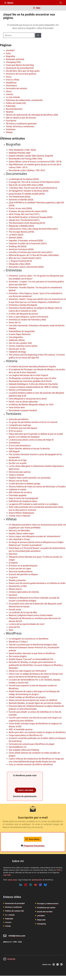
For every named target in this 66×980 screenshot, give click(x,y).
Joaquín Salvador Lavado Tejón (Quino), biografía (31, 156)
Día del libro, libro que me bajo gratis (23, 71)
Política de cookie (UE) (16, 103)
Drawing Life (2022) (18, 246)
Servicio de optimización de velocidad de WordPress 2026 (32, 115)
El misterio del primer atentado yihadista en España (32, 366)
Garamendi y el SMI (18, 586)
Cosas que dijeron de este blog (20, 65)
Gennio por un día (17, 349)
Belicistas (13, 554)
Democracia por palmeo (20, 472)
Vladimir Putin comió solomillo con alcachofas (30, 478)
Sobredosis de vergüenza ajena (23, 501)
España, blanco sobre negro (21, 533)
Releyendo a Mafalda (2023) (21, 226)
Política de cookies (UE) (15, 911)
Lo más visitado (13, 97)
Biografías (10, 56)
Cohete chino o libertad (19, 516)
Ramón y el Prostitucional (20, 390)
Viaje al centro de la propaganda (23, 498)
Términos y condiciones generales (21, 123)
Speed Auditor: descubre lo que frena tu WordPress (32, 653)
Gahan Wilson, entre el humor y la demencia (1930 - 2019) (35, 162)
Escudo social (15, 609)
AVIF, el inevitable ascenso (21, 729)
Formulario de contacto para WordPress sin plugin (32, 744)
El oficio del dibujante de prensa (23, 314)
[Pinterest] (26, 885)
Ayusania (13, 595)
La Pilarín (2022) (16, 235)
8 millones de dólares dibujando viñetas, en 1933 (31, 404)
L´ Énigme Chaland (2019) (20, 261)
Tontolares (11, 129)
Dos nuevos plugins (18, 656)
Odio (11, 630)
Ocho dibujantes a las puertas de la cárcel (28, 399)
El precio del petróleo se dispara (23, 574)
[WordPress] (31, 885)
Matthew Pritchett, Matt (20, 153)
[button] (61, 3)
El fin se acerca (15, 431)
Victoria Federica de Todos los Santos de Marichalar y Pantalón (37, 486)
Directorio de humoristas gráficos (21, 74)
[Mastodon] (40, 885)
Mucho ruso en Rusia (18, 481)
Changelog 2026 (13, 62)
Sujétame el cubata (17, 489)
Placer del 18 (15, 322)
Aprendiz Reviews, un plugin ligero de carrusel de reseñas (35, 703)
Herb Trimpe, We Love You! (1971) (24, 214)
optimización (37, 880)
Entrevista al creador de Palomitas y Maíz (27, 320)
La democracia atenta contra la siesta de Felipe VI (31, 440)
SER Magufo (14, 451)
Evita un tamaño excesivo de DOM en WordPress (31, 764)
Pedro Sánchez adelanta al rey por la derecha (29, 448)
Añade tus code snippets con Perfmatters (28, 671)
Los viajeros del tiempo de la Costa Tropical (28, 375)
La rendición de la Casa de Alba (23, 612)
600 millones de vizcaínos (20, 492)
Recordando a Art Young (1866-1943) (25, 159)
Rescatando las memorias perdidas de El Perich (30, 381)
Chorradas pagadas (18, 495)
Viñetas (9, 132)
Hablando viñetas (17, 340)
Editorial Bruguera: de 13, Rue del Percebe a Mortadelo (34, 255)
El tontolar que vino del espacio (23, 428)
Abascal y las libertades (19, 530)
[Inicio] (6, 9)
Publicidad (11, 106)
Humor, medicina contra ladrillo (23, 346)
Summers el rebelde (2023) (21, 200)
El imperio (13, 563)
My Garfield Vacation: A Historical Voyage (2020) (31, 217)
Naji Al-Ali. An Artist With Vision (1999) (26, 185)
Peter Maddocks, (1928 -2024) (22, 150)
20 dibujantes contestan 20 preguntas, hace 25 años (33, 378)
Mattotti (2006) (16, 238)
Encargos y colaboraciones (48, 903)
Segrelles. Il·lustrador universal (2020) (26, 240)
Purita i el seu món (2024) (20, 208)
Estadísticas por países (46, 907)
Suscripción (11, 121)
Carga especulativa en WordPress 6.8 (26, 735)
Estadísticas (11, 83)
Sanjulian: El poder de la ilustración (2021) (28, 243)
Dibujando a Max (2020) (20, 264)
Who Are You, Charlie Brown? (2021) (25, 258)
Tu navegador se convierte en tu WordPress (29, 639)
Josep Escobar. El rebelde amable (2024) (27, 194)
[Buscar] (38, 35)
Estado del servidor (45, 912)
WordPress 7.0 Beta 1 (18, 642)
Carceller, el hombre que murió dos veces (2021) (31, 252)
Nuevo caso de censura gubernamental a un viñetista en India (37, 583)
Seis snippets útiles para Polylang (24, 750)
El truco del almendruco (20, 446)
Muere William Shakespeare (21, 513)
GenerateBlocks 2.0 (18, 747)
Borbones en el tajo (18, 460)
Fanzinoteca (11, 85)
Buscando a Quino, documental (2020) (26, 267)
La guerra (13, 577)
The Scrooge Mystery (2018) (21, 232)
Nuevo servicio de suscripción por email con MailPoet (33, 700)
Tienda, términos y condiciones (20, 126)
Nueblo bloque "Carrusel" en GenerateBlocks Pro (31, 659)
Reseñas (10, 112)
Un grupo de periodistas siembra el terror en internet (33, 422)
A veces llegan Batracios (20, 334)
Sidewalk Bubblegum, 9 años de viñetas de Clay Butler (33, 384)
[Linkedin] (21, 885)
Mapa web (41, 920)
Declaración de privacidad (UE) (20, 68)
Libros (9, 91)
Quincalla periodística (19, 419)
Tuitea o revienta (16, 475)
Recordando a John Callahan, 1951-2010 (27, 170)
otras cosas (12, 880)
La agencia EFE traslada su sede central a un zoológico (33, 504)
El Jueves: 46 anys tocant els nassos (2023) (28, 211)
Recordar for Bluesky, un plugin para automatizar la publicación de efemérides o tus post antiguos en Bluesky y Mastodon (36, 665)
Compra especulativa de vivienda (24, 592)
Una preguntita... (16, 337)
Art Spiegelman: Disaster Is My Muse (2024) (29, 191)
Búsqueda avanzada (15, 59)
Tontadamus (14, 443)
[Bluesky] (45, 885)
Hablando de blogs (17, 352)
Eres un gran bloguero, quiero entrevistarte (28, 317)
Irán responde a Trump (19, 539)
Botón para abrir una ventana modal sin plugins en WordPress (37, 732)
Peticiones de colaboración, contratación (24, 100)
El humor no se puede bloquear (23, 566)
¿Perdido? (10, 50)
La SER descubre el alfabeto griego (25, 484)
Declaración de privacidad (15, 903)
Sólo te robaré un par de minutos (21, 118)
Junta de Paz (14, 627)
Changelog (41, 924)
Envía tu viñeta (13, 80)
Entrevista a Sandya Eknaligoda (23, 305)
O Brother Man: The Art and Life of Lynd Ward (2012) (33, 188)
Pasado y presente (17, 580)
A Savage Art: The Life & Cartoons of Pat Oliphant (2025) (34, 182)
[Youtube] (36, 885)
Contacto (8, 922)
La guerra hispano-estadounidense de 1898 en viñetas (33, 387)
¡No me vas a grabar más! (20, 343)
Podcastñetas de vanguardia (22, 331)
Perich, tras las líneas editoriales (23, 402)
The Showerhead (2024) (19, 197)
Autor (8, 53)
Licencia (9, 94)
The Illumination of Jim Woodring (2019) (27, 223)
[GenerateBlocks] (58, 964)
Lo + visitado (10, 915)
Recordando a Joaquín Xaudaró (23, 410)
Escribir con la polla (18, 463)
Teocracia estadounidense (21, 571)
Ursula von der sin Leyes (20, 568)
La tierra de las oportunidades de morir (27, 624)
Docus (9, 77)
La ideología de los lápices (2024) (24, 179)
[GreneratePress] (54, 964)
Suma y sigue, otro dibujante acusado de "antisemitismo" (35, 536)
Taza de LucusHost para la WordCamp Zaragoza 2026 (33, 645)
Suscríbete (33, 839)
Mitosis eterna (15, 589)
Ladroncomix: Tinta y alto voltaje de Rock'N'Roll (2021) (33, 229)
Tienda (8, 926)
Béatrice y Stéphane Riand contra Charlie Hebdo (31, 615)
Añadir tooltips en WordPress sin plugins (27, 697)
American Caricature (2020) (21, 249)
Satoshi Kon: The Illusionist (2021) (24, 220)
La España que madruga (20, 425)
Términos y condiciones (14, 907)
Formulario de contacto (16, 88)
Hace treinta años (17, 407)
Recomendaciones (14, 109)
